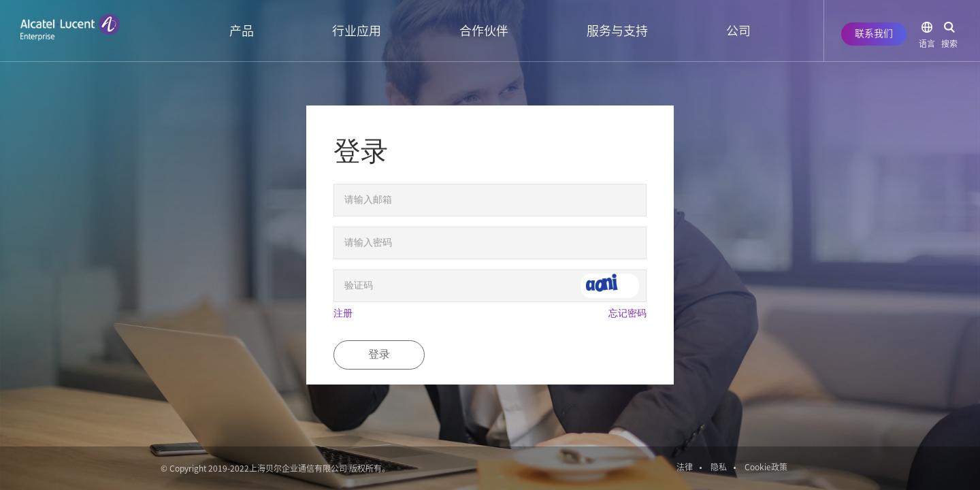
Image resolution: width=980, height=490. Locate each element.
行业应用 (357, 31)
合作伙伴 (484, 31)
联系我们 (874, 33)
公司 (738, 31)
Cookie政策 (766, 467)
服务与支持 (617, 31)
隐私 (719, 467)
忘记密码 (627, 313)
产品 (242, 31)
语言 (927, 44)
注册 (343, 313)
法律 (685, 467)
